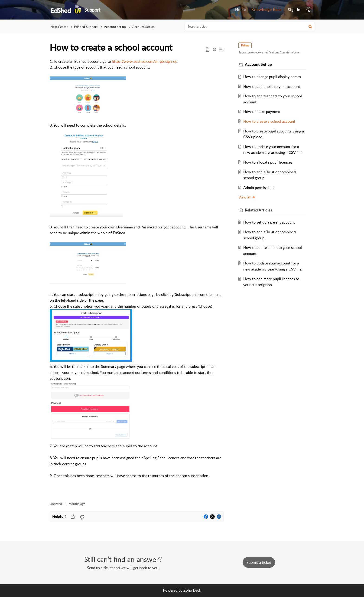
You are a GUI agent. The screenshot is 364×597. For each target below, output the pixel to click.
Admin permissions (259, 188)
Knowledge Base (266, 10)
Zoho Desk (192, 590)
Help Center (59, 27)
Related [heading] (259, 210)
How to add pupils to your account (272, 86)
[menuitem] (240, 10)
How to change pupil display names (272, 77)
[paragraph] (137, 278)
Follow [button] (245, 45)
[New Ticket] (259, 562)
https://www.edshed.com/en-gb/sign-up (145, 61)
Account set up (115, 27)
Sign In (294, 10)
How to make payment (262, 112)
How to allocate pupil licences (268, 162)
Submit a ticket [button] (259, 562)
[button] (309, 10)
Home (240, 10)
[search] (250, 26)
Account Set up (143, 27)
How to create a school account (270, 121)
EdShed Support (86, 27)
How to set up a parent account (269, 222)
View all (247, 197)
